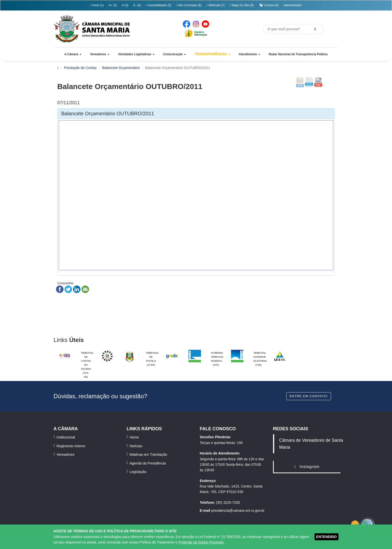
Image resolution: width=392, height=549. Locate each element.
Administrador (293, 5)
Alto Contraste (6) (189, 5)
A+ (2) (113, 5)
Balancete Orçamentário (121, 68)
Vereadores (65, 454)
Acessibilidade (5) (158, 5)
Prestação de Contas (80, 68)
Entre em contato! (309, 396)
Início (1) (97, 5)
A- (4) (137, 5)
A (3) (125, 5)
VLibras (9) (269, 5)
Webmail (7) (215, 5)
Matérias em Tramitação (148, 454)
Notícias (136, 446)
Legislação (138, 472)
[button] (73, 54)
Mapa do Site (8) (241, 5)
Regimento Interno (71, 446)
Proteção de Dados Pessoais (201, 542)
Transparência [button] (212, 54)
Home (134, 437)
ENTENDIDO (326, 537)
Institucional (66, 437)
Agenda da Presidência (148, 463)
